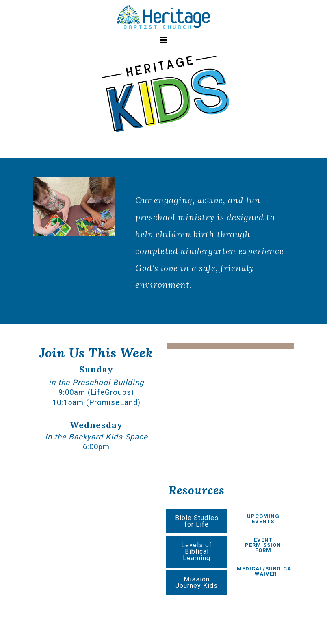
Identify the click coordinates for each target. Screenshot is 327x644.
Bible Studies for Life (197, 521)
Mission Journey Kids (197, 582)
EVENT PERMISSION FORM (263, 545)
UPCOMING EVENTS (263, 519)
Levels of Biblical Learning (197, 552)
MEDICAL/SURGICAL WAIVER (266, 571)
